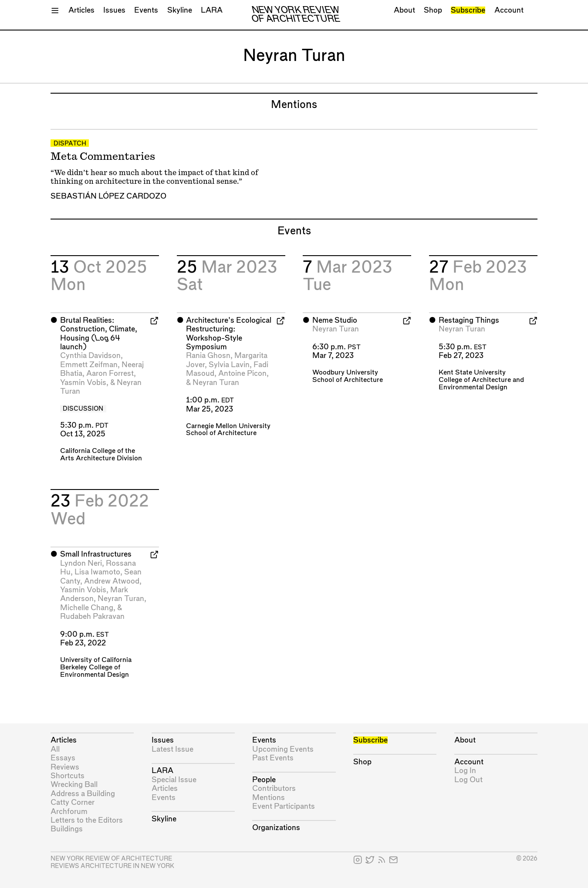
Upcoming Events (283, 749)
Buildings (67, 829)
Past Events (273, 758)
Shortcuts (68, 776)
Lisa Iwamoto (97, 572)
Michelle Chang (87, 608)
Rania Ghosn (208, 356)
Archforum (69, 812)
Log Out (468, 780)
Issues (114, 10)
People (264, 780)
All (55, 749)
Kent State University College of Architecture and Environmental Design (481, 380)
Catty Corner (73, 802)
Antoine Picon (242, 373)
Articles (81, 10)
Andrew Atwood (112, 581)
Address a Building (83, 794)
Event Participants (284, 806)
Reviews (65, 767)
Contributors (274, 788)
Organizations (276, 828)
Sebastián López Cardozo (108, 196)
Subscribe (468, 10)
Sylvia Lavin (229, 365)
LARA (212, 10)
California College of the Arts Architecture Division (101, 455)
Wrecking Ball (74, 785)
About (404, 10)
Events (146, 10)
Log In (465, 771)
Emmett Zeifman (89, 365)
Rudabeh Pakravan (92, 616)
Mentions (269, 798)
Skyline (180, 10)
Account (509, 10)
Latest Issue (172, 749)
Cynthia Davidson (90, 356)
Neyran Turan (216, 383)
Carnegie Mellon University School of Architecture (228, 430)
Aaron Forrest (110, 373)
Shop (433, 10)
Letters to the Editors (87, 820)
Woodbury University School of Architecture (348, 376)
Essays (63, 758)
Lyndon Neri (81, 563)
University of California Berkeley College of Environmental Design (96, 667)
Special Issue (174, 780)
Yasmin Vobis (83, 383)
